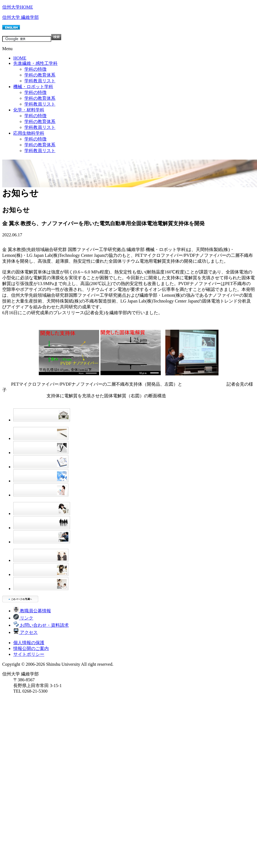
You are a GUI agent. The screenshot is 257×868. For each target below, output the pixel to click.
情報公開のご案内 (31, 648)
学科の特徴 (35, 69)
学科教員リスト (40, 81)
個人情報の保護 (29, 643)
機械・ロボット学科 (33, 87)
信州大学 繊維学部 (20, 17)
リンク (23, 618)
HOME (20, 58)
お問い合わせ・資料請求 (41, 625)
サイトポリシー (29, 654)
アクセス (25, 632)
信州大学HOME (18, 7)
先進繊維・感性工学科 (35, 63)
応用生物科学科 (29, 133)
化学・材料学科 (29, 110)
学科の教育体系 (40, 75)
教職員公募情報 (32, 611)
